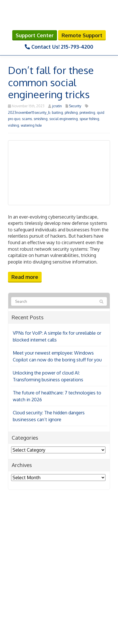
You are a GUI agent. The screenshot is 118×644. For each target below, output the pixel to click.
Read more (25, 277)
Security (75, 106)
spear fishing (89, 119)
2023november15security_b (29, 113)
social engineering (64, 119)
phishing (71, 113)
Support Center (35, 35)
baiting (57, 113)
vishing (14, 125)
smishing (41, 119)
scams (27, 119)
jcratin (57, 106)
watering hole (31, 125)
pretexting (87, 113)
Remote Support (82, 35)
